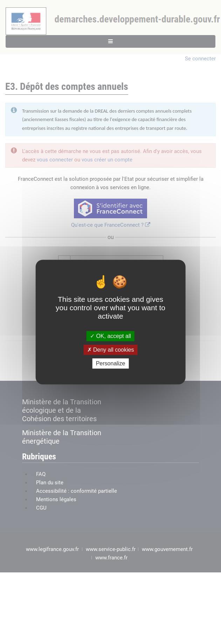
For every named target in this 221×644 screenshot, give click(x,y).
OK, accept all (110, 336)
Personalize (111, 363)
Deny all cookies (111, 350)
